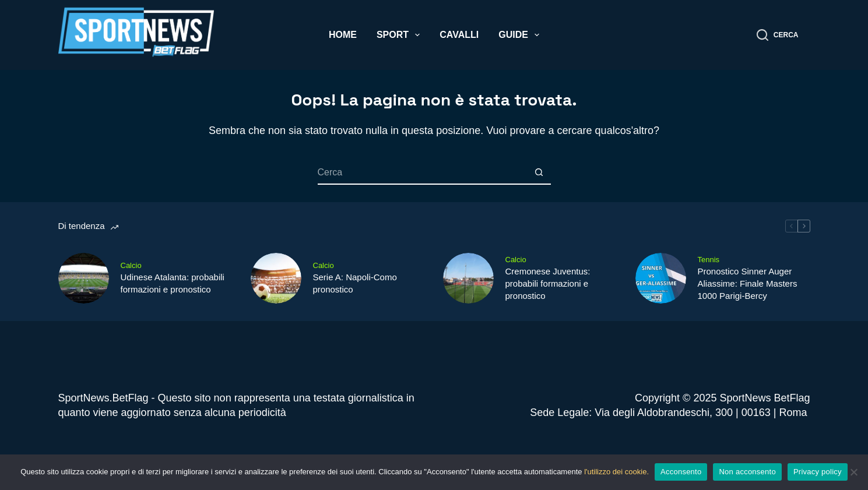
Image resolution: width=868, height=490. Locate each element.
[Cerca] (778, 35)
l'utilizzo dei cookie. (616, 472)
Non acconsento (747, 472)
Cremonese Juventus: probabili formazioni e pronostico (548, 283)
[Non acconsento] (853, 472)
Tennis (709, 260)
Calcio (131, 265)
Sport (400, 35)
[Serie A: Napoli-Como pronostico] (276, 278)
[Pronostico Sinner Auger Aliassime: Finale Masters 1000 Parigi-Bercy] (661, 278)
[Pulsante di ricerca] (539, 173)
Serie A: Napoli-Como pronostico (355, 283)
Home (343, 35)
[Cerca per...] (423, 173)
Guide (521, 35)
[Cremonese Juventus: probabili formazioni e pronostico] (468, 278)
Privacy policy (818, 472)
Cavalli (459, 35)
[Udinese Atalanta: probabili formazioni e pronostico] (84, 278)
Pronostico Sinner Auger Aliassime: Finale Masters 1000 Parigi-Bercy (748, 283)
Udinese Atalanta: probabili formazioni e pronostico (173, 283)
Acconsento (681, 472)
